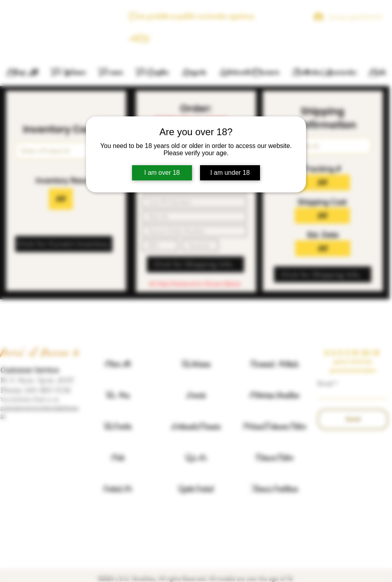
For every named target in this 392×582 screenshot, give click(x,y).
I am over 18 (162, 173)
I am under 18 (230, 173)
